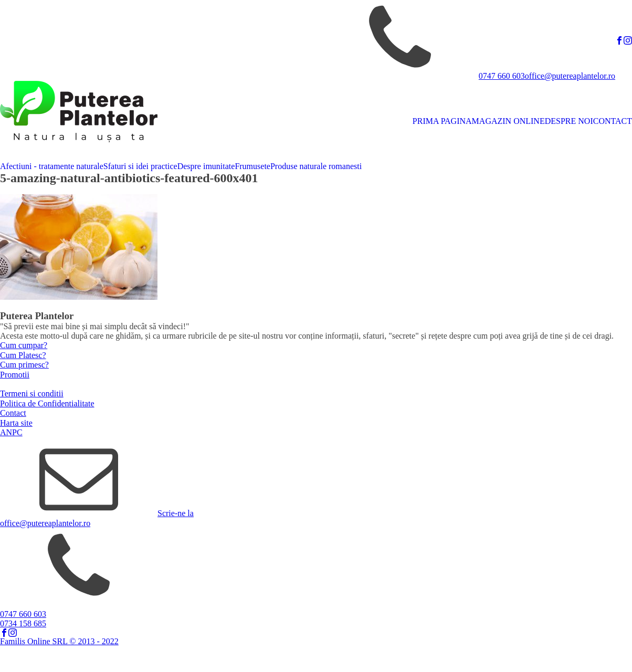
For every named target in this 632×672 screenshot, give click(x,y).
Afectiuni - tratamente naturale (52, 166)
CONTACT (613, 121)
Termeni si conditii (32, 393)
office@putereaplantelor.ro (570, 76)
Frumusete (252, 166)
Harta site (16, 423)
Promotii (15, 375)
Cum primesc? (24, 365)
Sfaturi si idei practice (140, 166)
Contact (13, 413)
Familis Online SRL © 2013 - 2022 (59, 641)
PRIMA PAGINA (442, 121)
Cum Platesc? (23, 355)
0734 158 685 (23, 623)
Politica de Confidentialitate (47, 403)
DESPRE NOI (569, 121)
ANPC (11, 432)
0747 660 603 (502, 76)
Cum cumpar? (24, 345)
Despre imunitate (206, 166)
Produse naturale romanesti (316, 166)
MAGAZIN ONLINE (508, 121)
